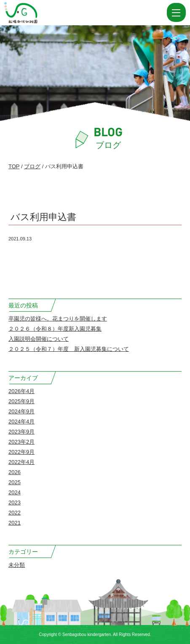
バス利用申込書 (43, 217)
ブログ (32, 166)
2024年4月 (21, 422)
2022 (15, 513)
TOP (14, 166)
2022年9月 (21, 452)
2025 (15, 482)
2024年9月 (21, 411)
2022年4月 (21, 462)
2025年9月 (21, 401)
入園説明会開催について (39, 339)
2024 (15, 492)
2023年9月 (21, 432)
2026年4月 (21, 391)
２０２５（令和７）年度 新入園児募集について (69, 349)
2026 (15, 472)
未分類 (17, 565)
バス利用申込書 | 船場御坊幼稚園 (41, 13)
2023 (15, 503)
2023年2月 (21, 442)
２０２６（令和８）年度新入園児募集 (55, 329)
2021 (15, 523)
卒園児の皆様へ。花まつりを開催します (58, 319)
